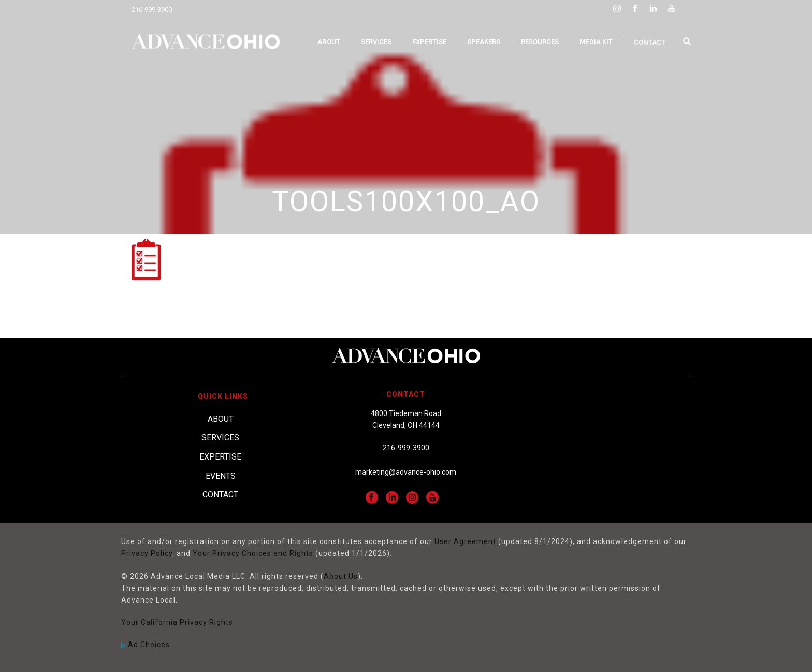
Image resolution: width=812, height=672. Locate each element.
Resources (540, 42)
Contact (650, 42)
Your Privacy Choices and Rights (253, 553)
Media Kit (596, 42)
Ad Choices (146, 645)
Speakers (484, 42)
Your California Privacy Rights (177, 622)
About (329, 42)
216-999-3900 (152, 10)
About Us (341, 576)
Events (221, 476)
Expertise (429, 42)
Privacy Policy (147, 553)
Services (376, 42)
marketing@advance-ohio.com (406, 472)
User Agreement (465, 541)
